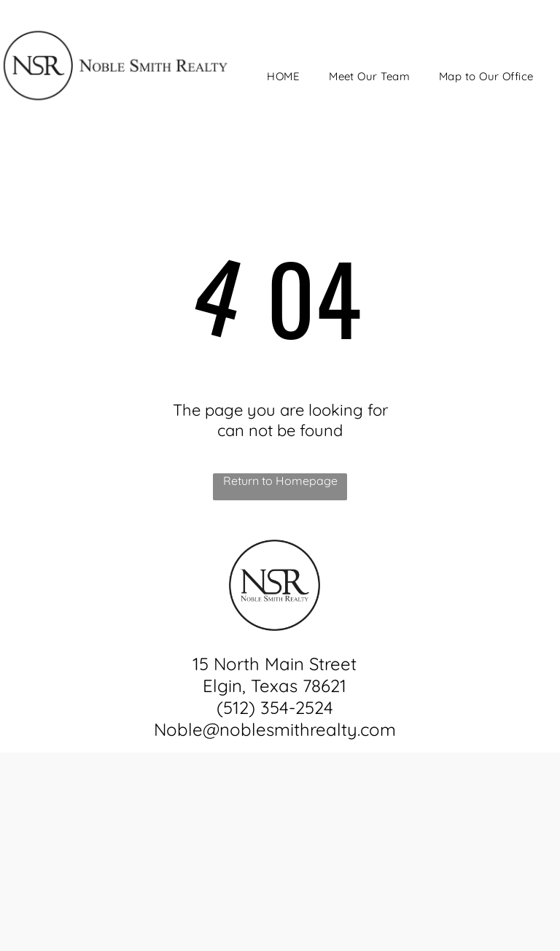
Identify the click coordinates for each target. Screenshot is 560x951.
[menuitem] (283, 76)
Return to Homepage (280, 481)
